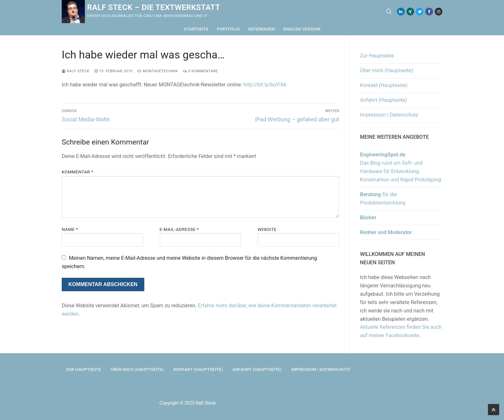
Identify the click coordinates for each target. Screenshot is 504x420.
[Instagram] (439, 11)
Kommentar (77, 172)
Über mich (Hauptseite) (387, 70)
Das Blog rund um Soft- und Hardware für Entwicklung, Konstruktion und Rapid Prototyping (401, 167)
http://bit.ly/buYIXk (265, 85)
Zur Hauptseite (377, 56)
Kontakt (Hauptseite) (384, 85)
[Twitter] (420, 11)
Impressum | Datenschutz (389, 115)
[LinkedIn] (401, 11)
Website (267, 229)
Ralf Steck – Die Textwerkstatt (154, 7)
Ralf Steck (76, 71)
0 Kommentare (200, 71)
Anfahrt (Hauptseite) (383, 100)
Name (70, 229)
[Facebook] (429, 11)
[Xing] (410, 11)
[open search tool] (389, 12)
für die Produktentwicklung (383, 199)
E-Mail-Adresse (179, 229)
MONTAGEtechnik (158, 71)
